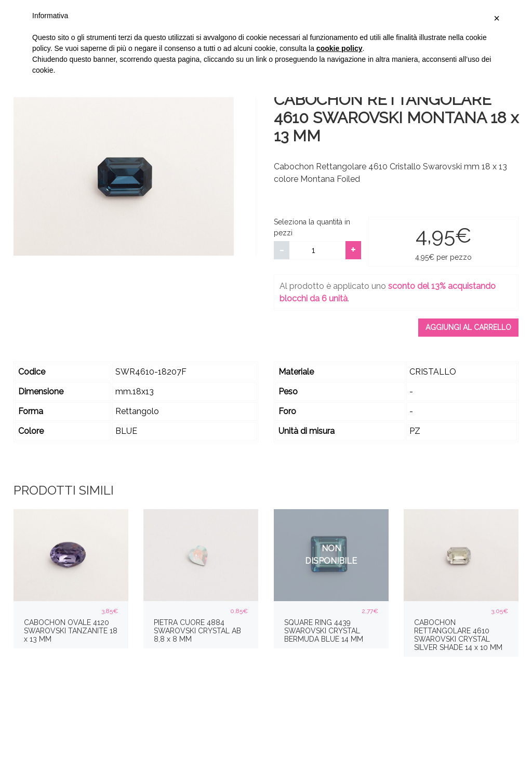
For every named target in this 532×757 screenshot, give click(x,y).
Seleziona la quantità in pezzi (312, 227)
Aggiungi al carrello (468, 327)
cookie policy (340, 48)
